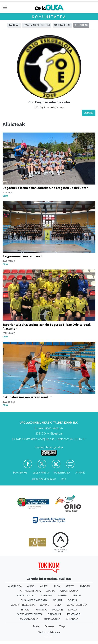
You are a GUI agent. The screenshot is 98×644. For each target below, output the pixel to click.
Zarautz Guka (29, 619)
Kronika (41, 610)
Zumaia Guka (52, 619)
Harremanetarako (44, 479)
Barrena (47, 595)
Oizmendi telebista (29, 614)
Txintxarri (74, 614)
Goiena (72, 600)
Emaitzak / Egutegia (37, 25)
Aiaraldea (15, 586)
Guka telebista (77, 605)
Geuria (58, 600)
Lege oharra (41, 473)
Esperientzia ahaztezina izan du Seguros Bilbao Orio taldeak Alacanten (47, 327)
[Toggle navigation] (5, 7)
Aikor (31, 586)
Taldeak (14, 25)
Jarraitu (89, 113)
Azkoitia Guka (26, 595)
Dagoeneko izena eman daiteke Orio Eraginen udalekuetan (45, 188)
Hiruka (26, 610)
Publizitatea (62, 473)
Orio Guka (54, 614)
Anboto (85, 586)
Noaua (73, 610)
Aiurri (44, 586)
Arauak (80, 473)
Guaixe (45, 605)
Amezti (70, 586)
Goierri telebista (23, 605)
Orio (5, 196)
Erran (77, 595)
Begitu (63, 595)
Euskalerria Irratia (34, 600)
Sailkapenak (62, 25)
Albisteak (81, 25)
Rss (64, 479)
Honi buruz (20, 473)
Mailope (57, 610)
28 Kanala (72, 619)
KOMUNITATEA (49, 17)
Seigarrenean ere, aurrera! (22, 256)
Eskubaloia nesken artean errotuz (27, 397)
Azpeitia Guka (69, 591)
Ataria (50, 591)
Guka (58, 605)
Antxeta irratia (30, 591)
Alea (57, 586)
